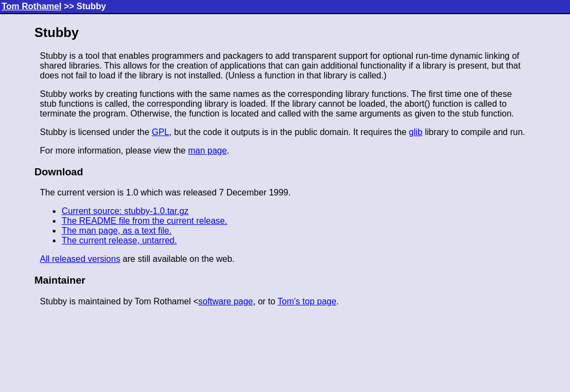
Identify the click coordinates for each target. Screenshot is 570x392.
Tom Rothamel (32, 6)
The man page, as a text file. (117, 231)
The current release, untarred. (119, 240)
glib (416, 132)
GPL (161, 132)
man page (207, 151)
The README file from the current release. (144, 221)
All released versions (80, 259)
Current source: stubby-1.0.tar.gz (125, 211)
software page (226, 301)
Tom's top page (307, 301)
